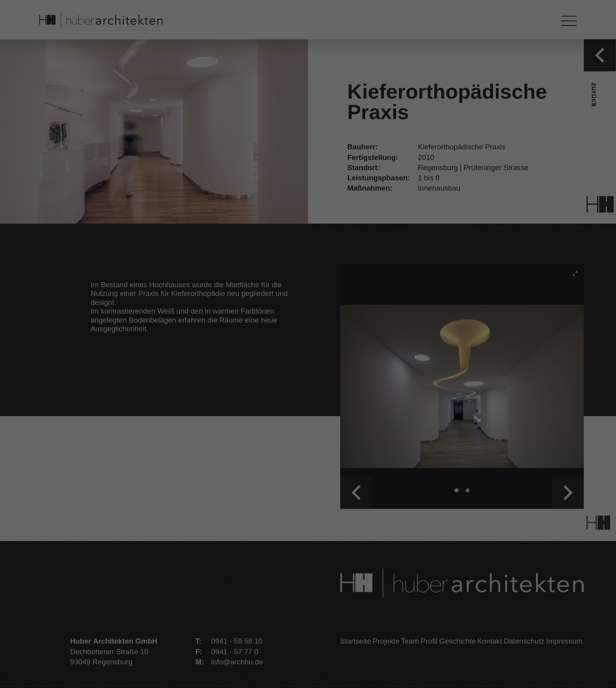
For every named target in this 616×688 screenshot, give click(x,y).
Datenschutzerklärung (240, 322)
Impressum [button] (357, 501)
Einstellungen (227, 332)
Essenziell (249, 354)
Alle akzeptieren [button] (308, 390)
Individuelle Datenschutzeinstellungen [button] (308, 479)
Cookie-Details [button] (264, 501)
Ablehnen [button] (308, 449)
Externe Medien (351, 354)
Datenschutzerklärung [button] (313, 501)
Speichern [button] (308, 420)
